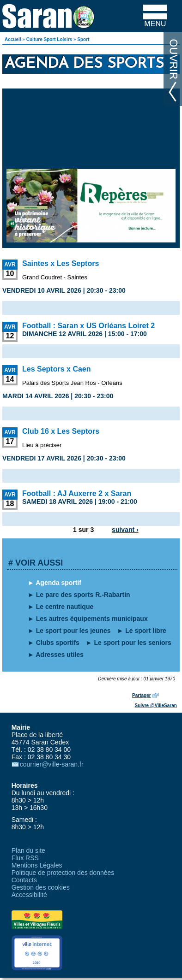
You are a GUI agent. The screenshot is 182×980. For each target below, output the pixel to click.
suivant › (125, 530)
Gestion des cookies (41, 887)
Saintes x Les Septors (61, 263)
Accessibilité (29, 895)
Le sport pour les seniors (133, 643)
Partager (142, 695)
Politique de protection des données (63, 873)
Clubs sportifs (58, 643)
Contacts (24, 880)
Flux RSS (25, 858)
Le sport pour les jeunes (73, 631)
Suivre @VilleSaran (156, 705)
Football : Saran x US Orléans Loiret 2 (88, 326)
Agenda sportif (58, 583)
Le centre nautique (65, 607)
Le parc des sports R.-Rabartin (83, 595)
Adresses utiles (60, 655)
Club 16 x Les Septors (61, 431)
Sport (83, 39)
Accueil (13, 39)
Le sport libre (146, 631)
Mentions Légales (37, 865)
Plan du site (28, 850)
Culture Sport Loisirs (49, 39)
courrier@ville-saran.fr (52, 764)
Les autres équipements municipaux (92, 619)
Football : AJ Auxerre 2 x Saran (77, 493)
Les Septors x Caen (57, 369)
